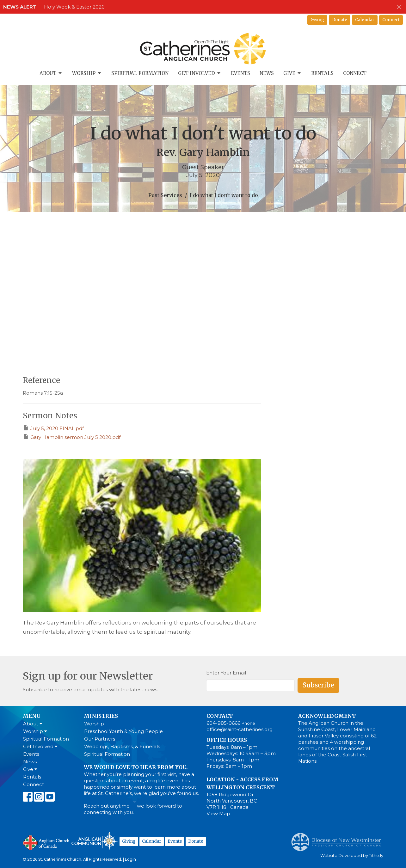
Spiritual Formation (140, 73)
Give (292, 73)
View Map (218, 813)
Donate (340, 20)
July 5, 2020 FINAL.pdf (53, 428)
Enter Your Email (226, 673)
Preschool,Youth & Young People (123, 731)
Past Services (165, 195)
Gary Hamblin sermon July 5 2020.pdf (72, 437)
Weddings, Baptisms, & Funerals (122, 746)
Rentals (322, 73)
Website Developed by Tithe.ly (352, 856)
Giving (317, 20)
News (267, 73)
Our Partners (100, 739)
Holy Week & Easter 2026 (74, 7)
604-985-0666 (223, 723)
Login (130, 859)
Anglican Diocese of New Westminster (338, 839)
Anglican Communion (95, 841)
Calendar (365, 20)
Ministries (101, 716)
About (51, 73)
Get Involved (200, 73)
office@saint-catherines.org (240, 729)
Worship (87, 73)
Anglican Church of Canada (46, 842)
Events (240, 73)
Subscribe (318, 685)
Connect (391, 20)
